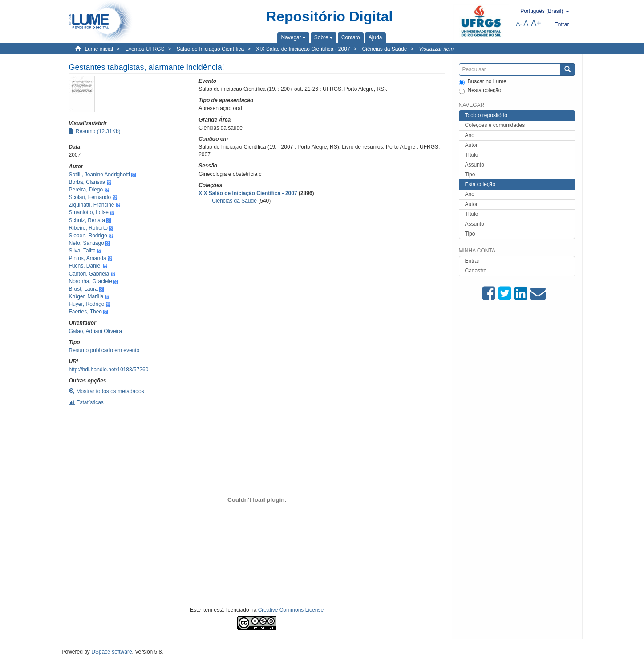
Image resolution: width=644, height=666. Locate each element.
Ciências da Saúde (385, 49)
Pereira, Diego (86, 190)
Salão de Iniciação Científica (210, 49)
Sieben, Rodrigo (88, 236)
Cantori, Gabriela (89, 274)
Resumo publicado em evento (104, 350)
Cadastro (476, 271)
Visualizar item (436, 49)
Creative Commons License (291, 610)
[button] (293, 37)
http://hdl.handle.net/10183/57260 (109, 370)
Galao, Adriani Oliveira (95, 331)
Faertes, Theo (85, 312)
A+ (536, 23)
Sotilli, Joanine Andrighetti (99, 175)
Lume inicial (99, 49)
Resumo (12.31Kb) (95, 131)
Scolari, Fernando (90, 197)
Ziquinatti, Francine (92, 205)
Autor (472, 145)
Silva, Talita (82, 251)
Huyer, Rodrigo (87, 304)
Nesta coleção (480, 91)
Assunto (475, 165)
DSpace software (111, 652)
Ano (470, 135)
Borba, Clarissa (87, 182)
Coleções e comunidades (495, 125)
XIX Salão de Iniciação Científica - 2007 (303, 49)
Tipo (470, 175)
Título (472, 155)
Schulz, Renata (87, 220)
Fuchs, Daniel (85, 266)
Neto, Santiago (87, 243)
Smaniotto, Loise (89, 212)
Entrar (472, 261)
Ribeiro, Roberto (88, 228)
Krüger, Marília (86, 296)
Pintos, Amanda (88, 258)
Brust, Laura (83, 289)
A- (519, 24)
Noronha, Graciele (91, 281)
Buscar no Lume (483, 82)
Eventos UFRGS (145, 49)
